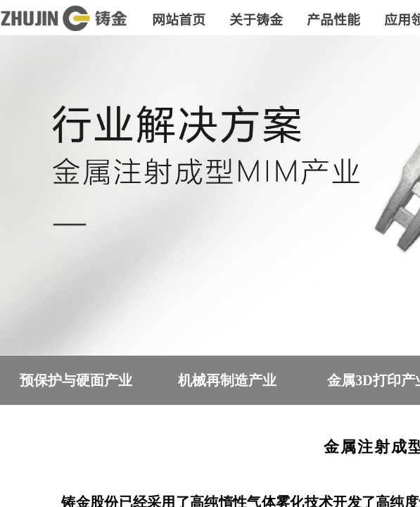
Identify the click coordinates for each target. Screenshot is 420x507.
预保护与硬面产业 (76, 380)
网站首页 (179, 19)
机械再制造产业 (227, 380)
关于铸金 (256, 19)
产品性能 (333, 19)
